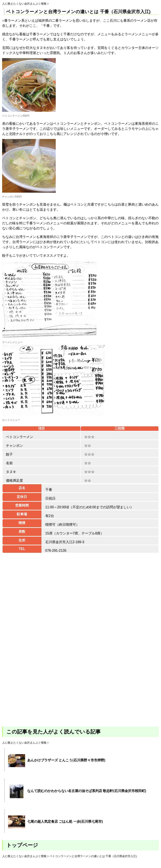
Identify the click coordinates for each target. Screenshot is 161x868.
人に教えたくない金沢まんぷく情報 (24, 4)
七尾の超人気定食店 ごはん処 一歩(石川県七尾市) (65, 821)
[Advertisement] (80, 675)
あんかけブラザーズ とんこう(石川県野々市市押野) (66, 760)
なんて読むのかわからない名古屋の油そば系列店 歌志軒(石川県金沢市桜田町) (87, 791)
